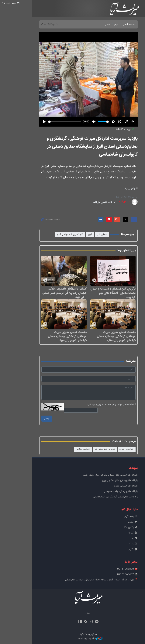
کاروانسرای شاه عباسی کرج (54, 235)
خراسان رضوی (111, 449)
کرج (74, 235)
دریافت (110, 130)
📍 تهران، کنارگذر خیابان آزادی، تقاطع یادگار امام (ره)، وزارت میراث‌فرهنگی (86, 580)
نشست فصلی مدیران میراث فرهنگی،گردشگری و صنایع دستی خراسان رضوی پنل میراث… (51, 336)
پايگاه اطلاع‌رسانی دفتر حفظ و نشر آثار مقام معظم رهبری (94, 475)
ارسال (31, 419)
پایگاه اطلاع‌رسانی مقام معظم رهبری (104, 481)
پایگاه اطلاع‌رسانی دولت (110, 486)
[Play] (28, 122)
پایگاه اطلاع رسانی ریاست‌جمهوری (105, 491)
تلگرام (117, 550)
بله (119, 538)
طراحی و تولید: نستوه (74, 639)
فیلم (100, 24)
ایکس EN (115, 528)
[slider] (49, 122)
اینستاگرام (115, 517)
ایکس (117, 522)
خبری (92, 24)
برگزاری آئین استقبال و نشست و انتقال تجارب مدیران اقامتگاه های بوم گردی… (97, 293)
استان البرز (86, 235)
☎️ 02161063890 (112, 569)
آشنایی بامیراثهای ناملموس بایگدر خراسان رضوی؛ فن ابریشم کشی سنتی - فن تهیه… (49, 293)
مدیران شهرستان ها (89, 449)
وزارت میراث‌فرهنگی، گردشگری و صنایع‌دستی (99, 497)
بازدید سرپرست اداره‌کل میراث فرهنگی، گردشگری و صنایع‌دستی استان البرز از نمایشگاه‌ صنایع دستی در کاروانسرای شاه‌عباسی (76, 147)
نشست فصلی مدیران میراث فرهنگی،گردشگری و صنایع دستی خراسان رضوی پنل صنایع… (100, 336)
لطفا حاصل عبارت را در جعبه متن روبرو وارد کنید (95, 405)
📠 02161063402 (112, 574)
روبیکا (117, 544)
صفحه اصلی (113, 24)
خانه (72, 614)
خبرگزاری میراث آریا (109, 9)
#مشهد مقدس (67, 449)
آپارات (117, 533)
